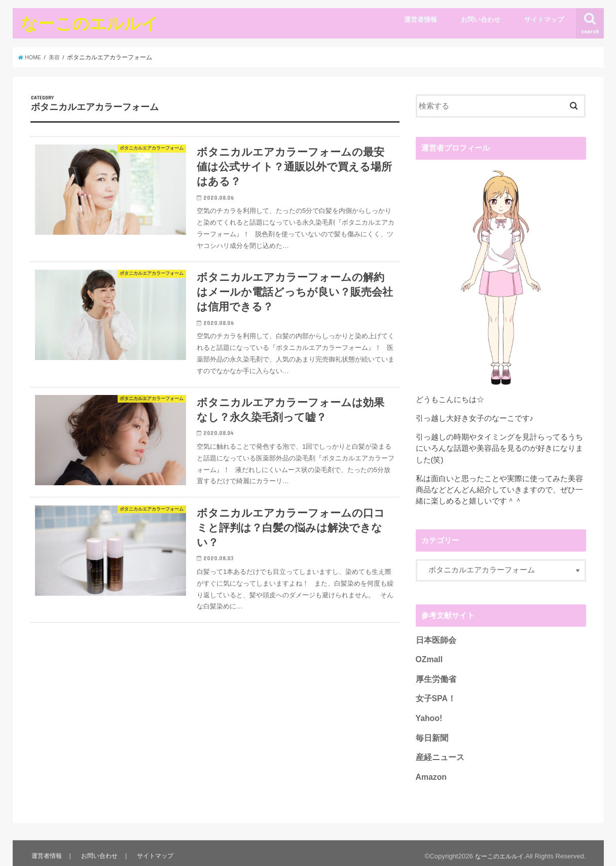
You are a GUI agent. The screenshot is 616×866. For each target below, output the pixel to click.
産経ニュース (439, 752)
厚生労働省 (435, 677)
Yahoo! (428, 715)
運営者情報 (421, 20)
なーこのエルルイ (89, 23)
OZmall (428, 659)
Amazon (430, 771)
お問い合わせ (481, 20)
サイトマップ (544, 20)
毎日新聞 (431, 734)
